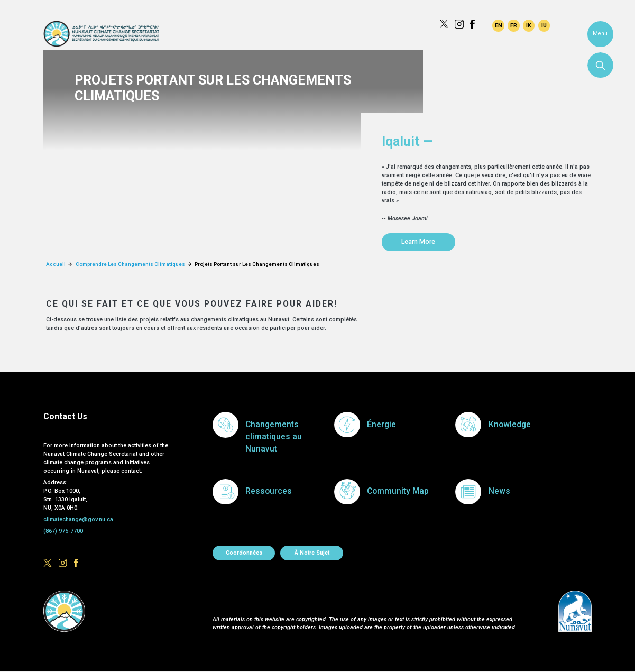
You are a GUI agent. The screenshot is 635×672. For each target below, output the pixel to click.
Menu (600, 34)
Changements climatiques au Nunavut (274, 437)
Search (600, 65)
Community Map (398, 491)
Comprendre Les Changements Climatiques (130, 264)
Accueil (56, 264)
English (498, 25)
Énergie (381, 425)
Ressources (269, 491)
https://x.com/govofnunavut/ (444, 24)
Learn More (418, 241)
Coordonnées (244, 553)
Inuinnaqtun (529, 25)
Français (513, 25)
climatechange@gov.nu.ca (78, 519)
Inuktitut (544, 25)
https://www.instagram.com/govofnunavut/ (459, 24)
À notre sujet (312, 553)
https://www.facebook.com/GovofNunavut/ (474, 24)
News (499, 491)
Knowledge (510, 425)
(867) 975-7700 (63, 531)
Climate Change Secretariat (101, 34)
